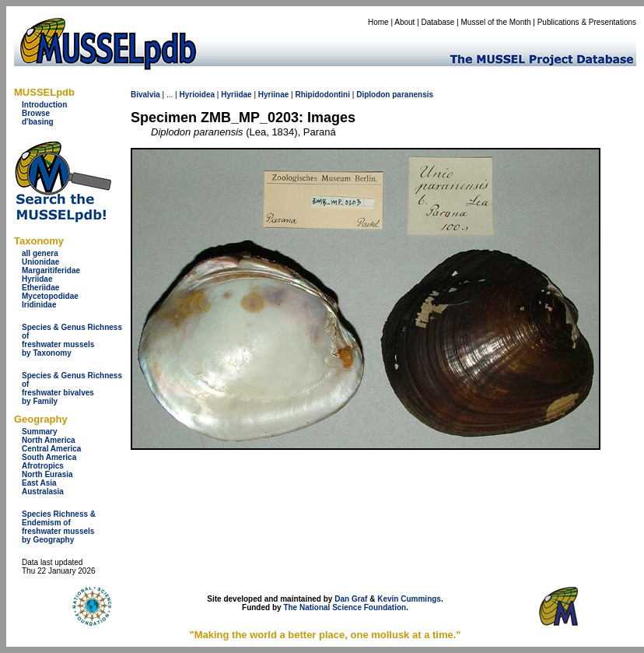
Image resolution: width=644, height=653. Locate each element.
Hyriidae (37, 279)
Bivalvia (145, 95)
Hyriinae (273, 95)
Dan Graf (351, 599)
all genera (40, 253)
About (404, 22)
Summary (40, 432)
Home (378, 22)
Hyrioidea (197, 95)
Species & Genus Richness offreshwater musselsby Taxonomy (72, 340)
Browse (36, 113)
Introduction (44, 105)
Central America (51, 449)
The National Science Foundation (345, 607)
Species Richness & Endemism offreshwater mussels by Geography (59, 527)
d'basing (38, 122)
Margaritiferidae (51, 270)
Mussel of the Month (496, 22)
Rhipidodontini (322, 95)
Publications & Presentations (587, 22)
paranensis (413, 95)
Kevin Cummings (409, 599)
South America (49, 457)
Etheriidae (40, 288)
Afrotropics (43, 466)
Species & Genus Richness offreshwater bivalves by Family (72, 388)
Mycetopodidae (50, 296)
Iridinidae (39, 305)
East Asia (39, 483)
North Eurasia (47, 474)
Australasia (43, 492)
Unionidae (40, 262)
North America (49, 440)
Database (438, 22)
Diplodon (373, 95)
